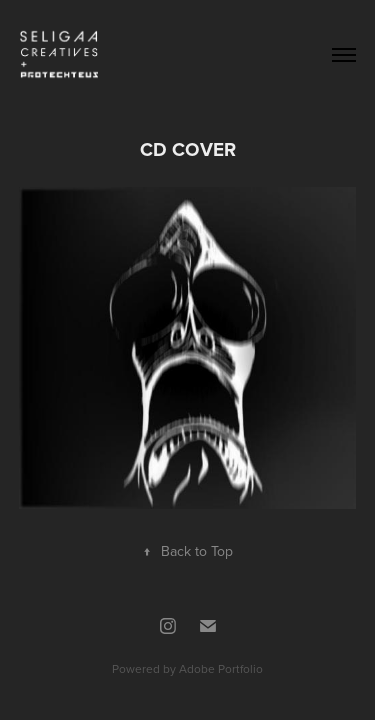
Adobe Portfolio (221, 668)
